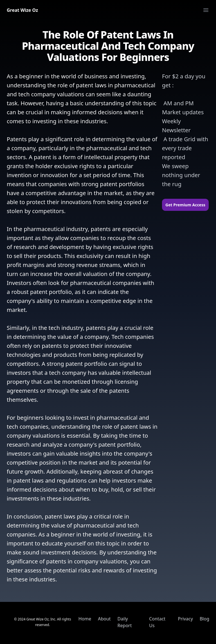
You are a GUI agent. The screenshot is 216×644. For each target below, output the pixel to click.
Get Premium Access (185, 205)
